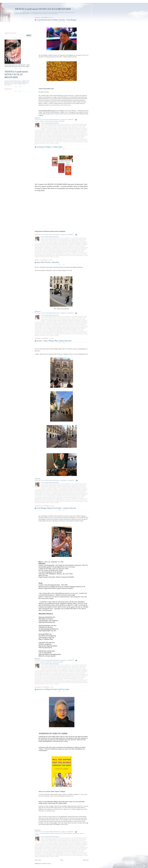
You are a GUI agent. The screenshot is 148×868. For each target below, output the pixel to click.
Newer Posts (38, 860)
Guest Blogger (49, 121)
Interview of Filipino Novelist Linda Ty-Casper (53, 689)
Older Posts (86, 860)
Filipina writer (44, 833)
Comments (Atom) (46, 864)
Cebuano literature (46, 662)
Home (62, 860)
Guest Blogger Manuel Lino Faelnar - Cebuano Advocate (56, 508)
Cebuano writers (58, 662)
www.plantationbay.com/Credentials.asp (60, 105)
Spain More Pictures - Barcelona (48, 262)
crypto (42, 121)
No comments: (70, 120)
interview (76, 833)
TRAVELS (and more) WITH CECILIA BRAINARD (43, 9)
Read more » (38, 118)
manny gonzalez (60, 121)
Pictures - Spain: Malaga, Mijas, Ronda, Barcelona (54, 341)
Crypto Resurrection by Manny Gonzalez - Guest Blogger (56, 20)
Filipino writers (67, 833)
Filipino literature (55, 833)
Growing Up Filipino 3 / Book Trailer (50, 147)
